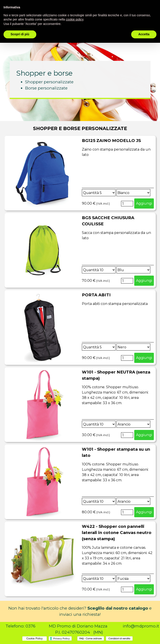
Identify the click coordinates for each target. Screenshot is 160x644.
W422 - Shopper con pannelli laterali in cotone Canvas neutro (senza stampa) (117, 533)
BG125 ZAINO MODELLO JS (111, 141)
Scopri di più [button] (20, 635)
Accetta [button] (144, 635)
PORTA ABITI (96, 295)
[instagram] (151, 7)
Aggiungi (144, 203)
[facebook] (141, 7)
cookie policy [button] (74, 621)
